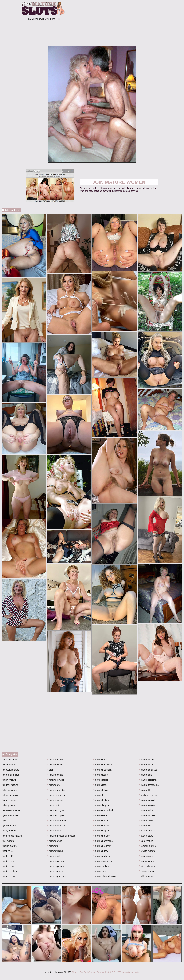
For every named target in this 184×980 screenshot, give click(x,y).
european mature (11, 810)
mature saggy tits (102, 861)
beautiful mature (10, 770)
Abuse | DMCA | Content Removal (89, 972)
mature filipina (55, 851)
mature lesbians (102, 800)
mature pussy (101, 851)
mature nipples (101, 831)
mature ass (8, 866)
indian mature (9, 846)
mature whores (147, 815)
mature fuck (54, 856)
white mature (146, 876)
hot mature (8, 841)
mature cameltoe (57, 795)
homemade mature (12, 836)
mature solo (146, 775)
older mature (146, 841)
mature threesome (149, 785)
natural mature (147, 831)
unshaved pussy (148, 795)
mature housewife (103, 765)
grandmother (9, 826)
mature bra (54, 785)
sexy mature (146, 856)
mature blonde (55, 775)
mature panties (101, 836)
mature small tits (148, 770)
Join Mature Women (119, 182)
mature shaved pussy (105, 876)
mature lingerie (101, 805)
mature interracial (103, 770)
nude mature (146, 836)
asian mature (9, 765)
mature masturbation (104, 810)
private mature (147, 851)
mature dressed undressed (62, 836)
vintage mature (147, 871)
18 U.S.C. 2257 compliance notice (123, 972)
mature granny (55, 871)
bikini (51, 770)
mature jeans (100, 775)
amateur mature (10, 760)
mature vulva (146, 810)
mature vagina (147, 805)
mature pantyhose (103, 841)
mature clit (53, 805)
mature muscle (101, 826)
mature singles (147, 760)
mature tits (145, 790)
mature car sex (56, 800)
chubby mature (10, 785)
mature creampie (57, 821)
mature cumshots (57, 826)
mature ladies (101, 780)
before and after (10, 775)
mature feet (54, 846)
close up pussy (10, 795)
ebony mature (9, 805)
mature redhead (102, 856)
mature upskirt (147, 800)
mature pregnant (102, 846)
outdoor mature (147, 846)
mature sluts (146, 765)
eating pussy (9, 800)
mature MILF (100, 815)
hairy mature (9, 831)
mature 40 (7, 856)
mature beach (55, 760)
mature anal (8, 861)
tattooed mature (148, 866)
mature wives (146, 821)
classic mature (10, 790)
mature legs (100, 795)
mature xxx (145, 826)
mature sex (100, 871)
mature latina (100, 790)
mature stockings (148, 780)
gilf (4, 821)
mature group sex (57, 876)
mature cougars (56, 810)
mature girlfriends (57, 861)
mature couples (56, 815)
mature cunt (54, 831)
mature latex (100, 785)
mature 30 (7, 851)
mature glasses (56, 866)
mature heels (100, 760)
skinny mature (147, 861)
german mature (10, 815)
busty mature (9, 780)
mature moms (101, 821)
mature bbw (8, 876)
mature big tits (55, 765)
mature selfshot (102, 866)
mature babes (9, 871)
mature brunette (56, 790)
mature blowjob (56, 780)
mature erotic (55, 841)
